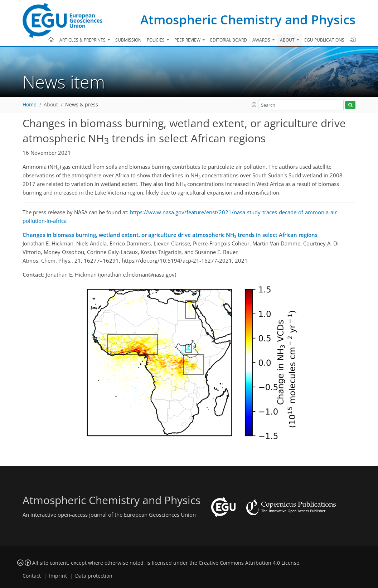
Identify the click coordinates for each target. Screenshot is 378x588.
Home (30, 105)
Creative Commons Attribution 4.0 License (249, 563)
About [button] (288, 40)
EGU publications (324, 40)
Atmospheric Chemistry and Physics (248, 20)
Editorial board (229, 40)
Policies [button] (156, 40)
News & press (82, 105)
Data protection (94, 576)
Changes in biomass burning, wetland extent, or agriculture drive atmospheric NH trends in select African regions (170, 235)
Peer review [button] (188, 40)
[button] (254, 105)
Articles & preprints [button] (83, 40)
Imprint (58, 576)
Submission (128, 40)
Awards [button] (262, 40)
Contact (32, 576)
